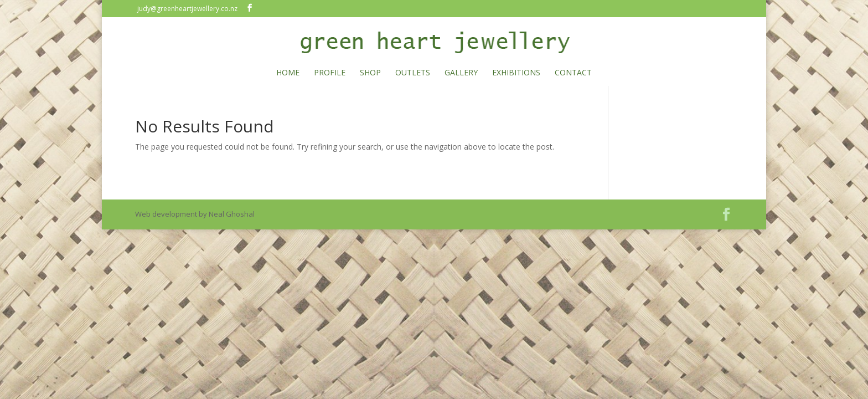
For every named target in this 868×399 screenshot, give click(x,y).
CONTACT (573, 73)
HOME (288, 73)
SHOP (370, 73)
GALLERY (461, 73)
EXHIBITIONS (516, 73)
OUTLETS (413, 73)
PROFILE (330, 73)
